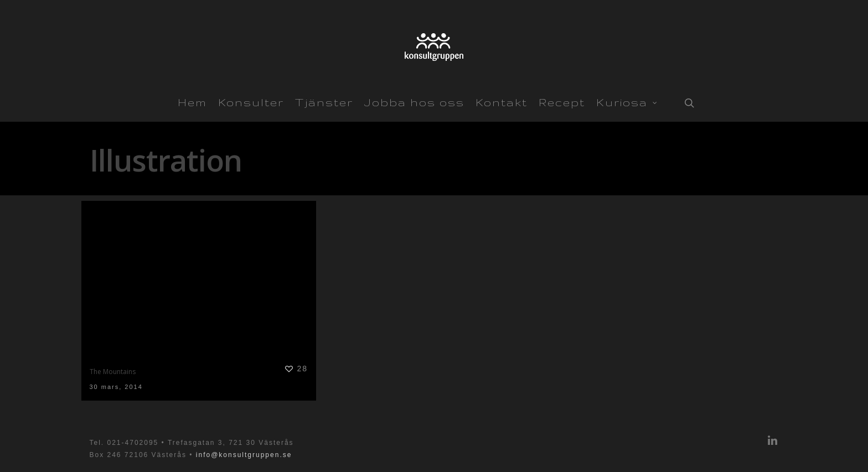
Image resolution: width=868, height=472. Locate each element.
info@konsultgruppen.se (244, 455)
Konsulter (251, 102)
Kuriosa (627, 101)
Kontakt (502, 102)
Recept (562, 102)
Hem (192, 102)
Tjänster (324, 102)
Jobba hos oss (414, 102)
